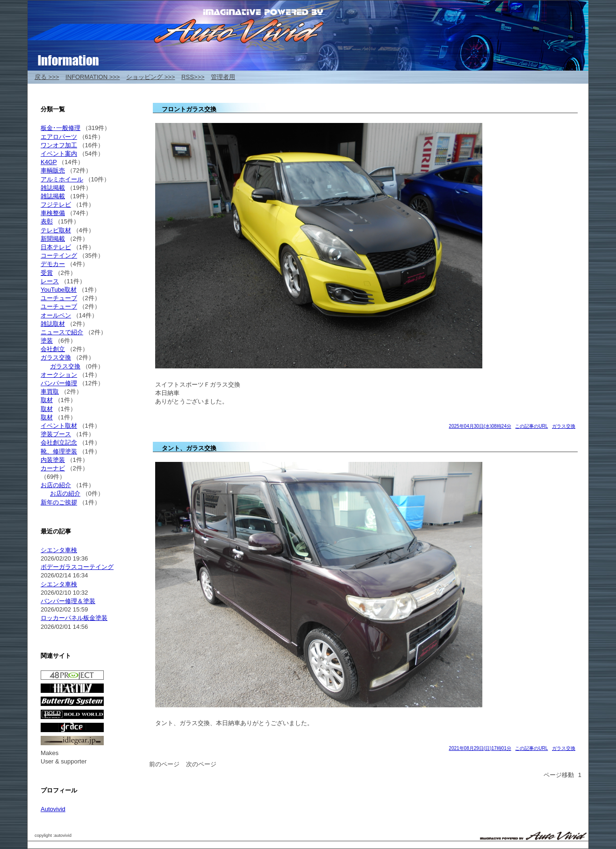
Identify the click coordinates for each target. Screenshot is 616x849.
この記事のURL (531, 426)
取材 (47, 400)
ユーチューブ (59, 298)
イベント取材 (59, 426)
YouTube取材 (59, 290)
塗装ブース (56, 434)
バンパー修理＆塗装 (68, 601)
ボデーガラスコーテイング (77, 567)
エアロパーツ (59, 137)
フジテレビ (56, 205)
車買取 (50, 392)
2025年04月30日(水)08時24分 (480, 426)
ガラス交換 (564, 426)
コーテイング (59, 255)
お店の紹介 (56, 485)
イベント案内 (59, 154)
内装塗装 (53, 460)
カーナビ (53, 468)
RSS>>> (193, 77)
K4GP (49, 162)
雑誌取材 (53, 324)
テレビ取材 (56, 230)
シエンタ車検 (59, 550)
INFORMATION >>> (93, 77)
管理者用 (223, 77)
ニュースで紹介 (62, 332)
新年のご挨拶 (59, 502)
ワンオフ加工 (59, 145)
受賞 (47, 273)
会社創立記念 (59, 442)
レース (50, 281)
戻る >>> (47, 77)
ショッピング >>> (150, 77)
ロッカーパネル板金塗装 (74, 618)
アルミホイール (62, 179)
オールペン (56, 315)
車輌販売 (53, 170)
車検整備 (53, 213)
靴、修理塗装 (59, 451)
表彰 (47, 221)
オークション (59, 375)
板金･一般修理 (61, 128)
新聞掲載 (53, 239)
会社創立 (53, 349)
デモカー (53, 264)
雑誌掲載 (53, 188)
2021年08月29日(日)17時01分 (480, 748)
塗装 (47, 341)
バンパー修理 (59, 383)
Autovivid (53, 809)
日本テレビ (56, 247)
